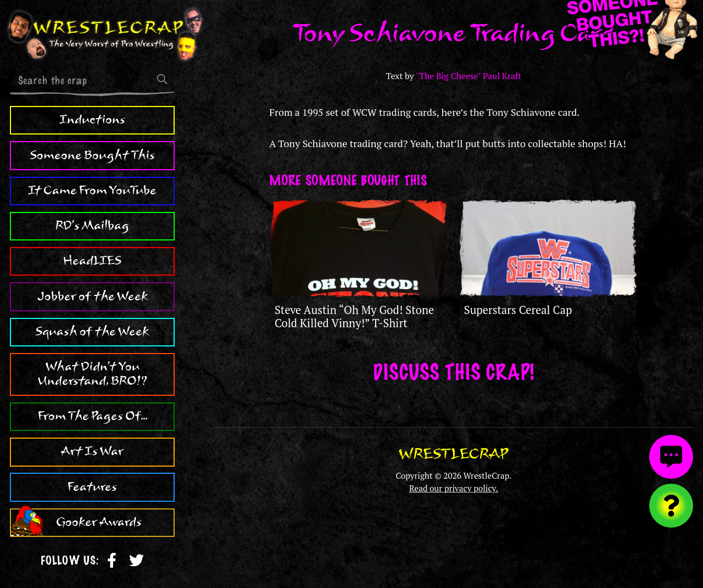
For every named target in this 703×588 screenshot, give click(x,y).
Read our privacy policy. (454, 488)
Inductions (92, 120)
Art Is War (92, 451)
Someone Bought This (93, 155)
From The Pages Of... (93, 416)
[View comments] (671, 457)
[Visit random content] (671, 506)
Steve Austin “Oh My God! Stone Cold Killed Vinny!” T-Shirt (354, 317)
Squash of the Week (92, 332)
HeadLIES (92, 261)
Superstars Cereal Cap (518, 310)
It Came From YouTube (92, 191)
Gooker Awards (99, 522)
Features (92, 487)
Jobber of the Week (93, 296)
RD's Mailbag (92, 226)
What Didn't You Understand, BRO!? (93, 374)
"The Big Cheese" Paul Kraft (468, 76)
